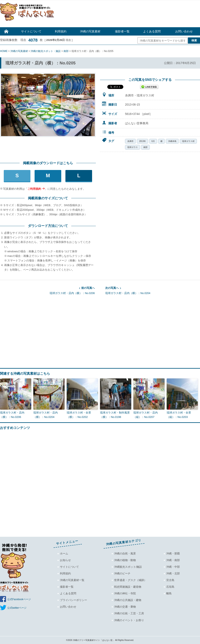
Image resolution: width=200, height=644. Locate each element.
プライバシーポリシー (74, 600)
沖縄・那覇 (173, 553)
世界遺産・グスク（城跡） (130, 580)
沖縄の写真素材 (90, 31)
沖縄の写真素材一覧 (72, 580)
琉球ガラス (132, 147)
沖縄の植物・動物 (125, 560)
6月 (153, 141)
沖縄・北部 (173, 573)
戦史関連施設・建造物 (128, 587)
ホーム (64, 553)
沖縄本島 (172, 141)
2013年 (142, 141)
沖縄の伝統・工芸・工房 (129, 613)
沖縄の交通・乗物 (125, 607)
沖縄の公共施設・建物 (128, 600)
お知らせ (65, 560)
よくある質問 (152, 31)
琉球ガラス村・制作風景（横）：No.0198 (115, 415)
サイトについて (31, 31)
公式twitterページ (17, 608)
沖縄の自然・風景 (125, 553)
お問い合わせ (184, 31)
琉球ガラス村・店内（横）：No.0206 (47, 290)
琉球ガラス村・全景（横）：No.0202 (79, 415)
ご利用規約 (34, 189)
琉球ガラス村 (188, 141)
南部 (145, 147)
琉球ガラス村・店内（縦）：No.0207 (146, 415)
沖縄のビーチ (122, 573)
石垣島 (170, 587)
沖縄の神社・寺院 (125, 593)
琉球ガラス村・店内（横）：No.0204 (153, 290)
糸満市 (130, 141)
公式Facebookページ (19, 599)
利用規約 (61, 31)
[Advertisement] (129, 15)
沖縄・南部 (173, 560)
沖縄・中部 (173, 567)
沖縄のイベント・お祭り (129, 620)
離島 (169, 593)
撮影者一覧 (122, 31)
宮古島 (170, 580)
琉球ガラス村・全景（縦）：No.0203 (179, 415)
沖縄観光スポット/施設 (128, 567)
